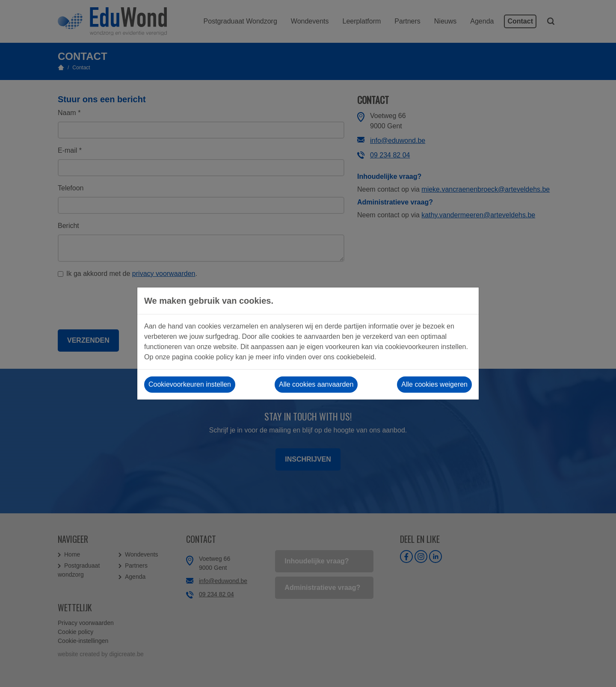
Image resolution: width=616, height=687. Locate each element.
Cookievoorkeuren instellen (190, 384)
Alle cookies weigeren (434, 384)
